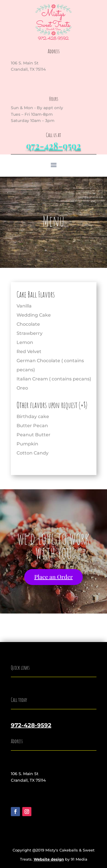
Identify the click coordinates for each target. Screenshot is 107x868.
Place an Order (53, 577)
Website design (49, 859)
